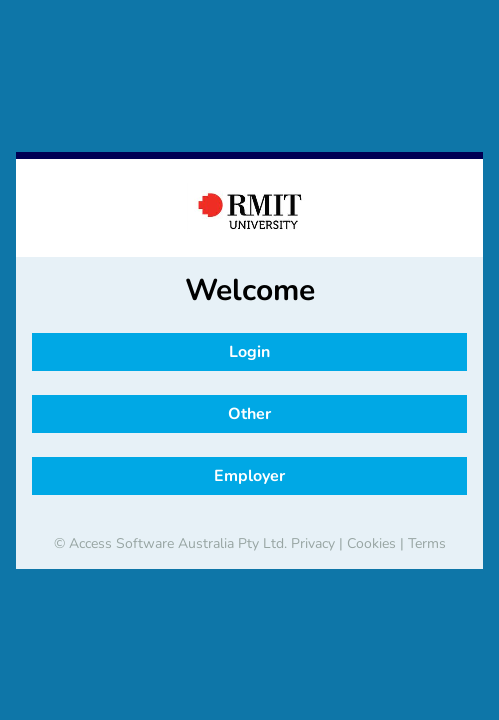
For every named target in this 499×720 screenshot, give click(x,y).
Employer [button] (249, 476)
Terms (427, 543)
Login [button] (249, 352)
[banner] (249, 208)
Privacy (313, 543)
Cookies (371, 543)
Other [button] (249, 414)
